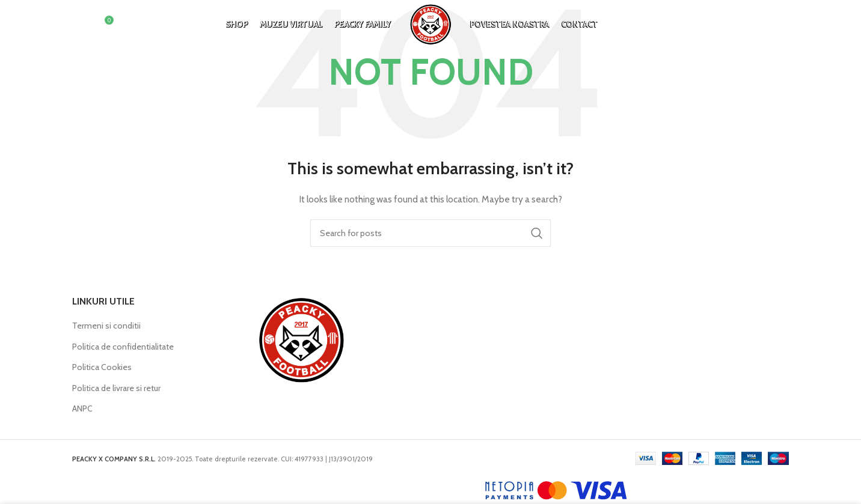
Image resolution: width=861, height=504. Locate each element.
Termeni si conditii (106, 326)
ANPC (82, 408)
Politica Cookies (102, 367)
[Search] (78, 27)
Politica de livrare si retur (116, 388)
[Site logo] (430, 26)
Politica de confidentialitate (123, 347)
